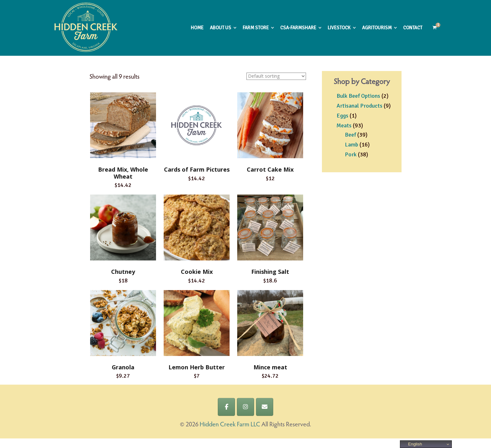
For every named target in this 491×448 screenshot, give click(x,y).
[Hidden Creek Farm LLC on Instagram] (245, 407)
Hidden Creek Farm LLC (230, 425)
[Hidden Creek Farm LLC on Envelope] (265, 407)
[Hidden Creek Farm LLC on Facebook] (226, 407)
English (412, 444)
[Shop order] (276, 76)
